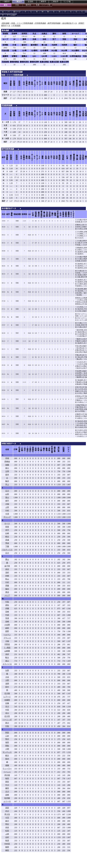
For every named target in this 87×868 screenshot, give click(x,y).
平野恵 (7, 644)
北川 (7, 792)
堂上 (7, 484)
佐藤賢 (7, 700)
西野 (7, 631)
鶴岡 (7, 847)
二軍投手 (55, 2)
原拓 (7, 605)
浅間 (7, 684)
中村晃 (7, 844)
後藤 (7, 765)
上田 (7, 507)
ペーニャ (7, 772)
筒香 (7, 527)
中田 (7, 710)
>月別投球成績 (40, 23)
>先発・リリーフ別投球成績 (22, 23)
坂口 (7, 468)
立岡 (7, 471)
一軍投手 (18, 2)
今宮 (7, 818)
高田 (7, 808)
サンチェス (7, 752)
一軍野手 (6, 2)
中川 (7, 785)
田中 (7, 687)
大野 (7, 680)
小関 (7, 749)
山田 (7, 494)
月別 (17, 5)
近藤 (7, 703)
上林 (7, 834)
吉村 (7, 837)
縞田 (7, 628)
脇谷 (7, 589)
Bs (48, 12)
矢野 (7, 670)
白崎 (7, 533)
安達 (7, 618)
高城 (7, 540)
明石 (7, 824)
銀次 (7, 755)
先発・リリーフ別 (43, 5)
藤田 (7, 788)
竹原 (7, 615)
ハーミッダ (7, 720)
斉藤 (7, 586)
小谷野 (7, 625)
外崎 (7, 576)
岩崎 (7, 621)
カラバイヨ (7, 664)
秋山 (7, 579)
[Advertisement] (37, 862)
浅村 (7, 572)
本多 (7, 827)
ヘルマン (7, 635)
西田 (7, 782)
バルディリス (7, 550)
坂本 (7, 475)
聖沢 (7, 739)
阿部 (7, 733)
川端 (7, 504)
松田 (7, 831)
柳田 (7, 850)
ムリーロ (7, 801)
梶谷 (7, 537)
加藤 (7, 465)
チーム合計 (11, 15)
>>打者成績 (16, 26)
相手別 (28, 5)
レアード (7, 697)
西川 (7, 723)
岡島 (7, 746)
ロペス (7, 523)
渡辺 (7, 592)
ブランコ (7, 638)
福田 (7, 742)
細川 (7, 821)
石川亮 (7, 716)
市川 (7, 706)
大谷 (7, 677)
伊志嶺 (7, 775)
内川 (7, 811)
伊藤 (7, 608)
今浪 (7, 514)
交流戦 (30, 2)
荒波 (7, 543)
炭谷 (7, 569)
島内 (7, 759)
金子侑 (7, 566)
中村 (7, 510)
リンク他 (67, 2)
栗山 (7, 559)
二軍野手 (43, 2)
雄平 (7, 501)
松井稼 (7, 798)
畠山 (7, 497)
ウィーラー (7, 769)
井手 (7, 530)
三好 (7, 736)
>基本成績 (5, 23)
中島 (7, 602)
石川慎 (7, 693)
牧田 (7, 778)
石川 (7, 491)
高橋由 (7, 461)
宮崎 (7, 612)
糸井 (7, 654)
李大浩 (7, 814)
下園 (7, 546)
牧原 (7, 841)
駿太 (7, 657)
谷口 (7, 713)
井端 (7, 458)
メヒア (7, 595)
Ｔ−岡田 (7, 648)
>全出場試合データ (69, 23)
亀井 (7, 481)
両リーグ (17, 12)
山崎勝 (7, 651)
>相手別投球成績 (54, 23)
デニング (7, 517)
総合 (6, 5)
